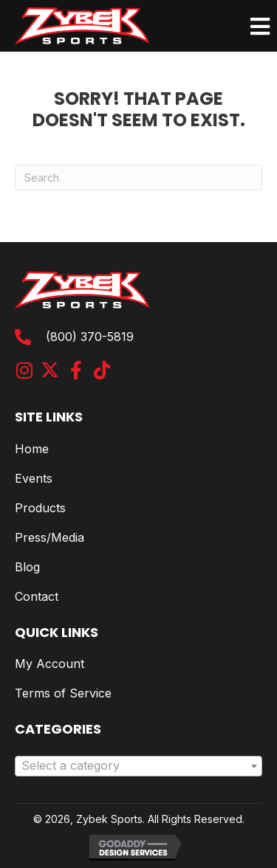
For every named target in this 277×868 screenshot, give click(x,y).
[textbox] (138, 766)
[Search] (138, 178)
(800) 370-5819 (90, 337)
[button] (24, 370)
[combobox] (138, 766)
